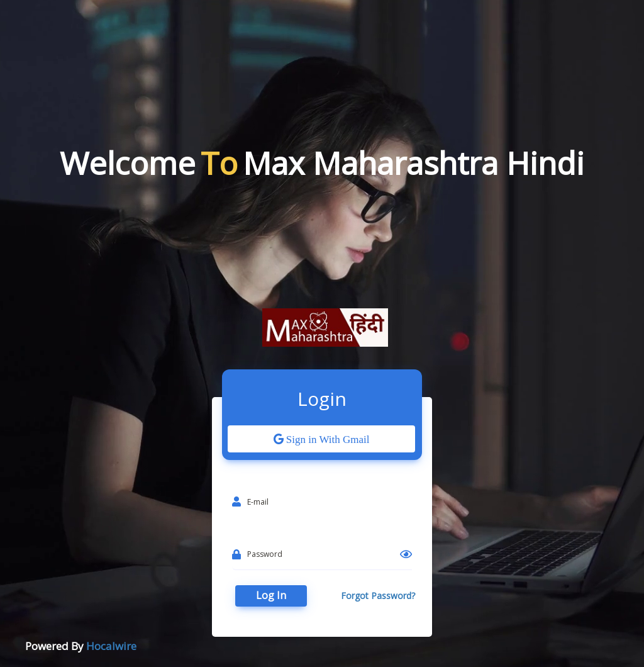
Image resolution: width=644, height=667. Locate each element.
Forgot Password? (378, 596)
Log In (271, 595)
